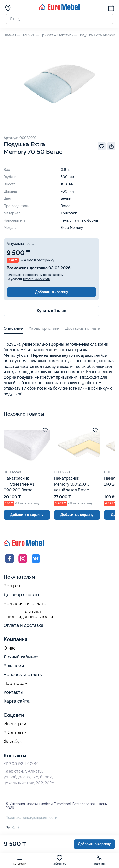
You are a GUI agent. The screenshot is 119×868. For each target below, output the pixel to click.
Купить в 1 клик (51, 311)
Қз (14, 828)
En (19, 828)
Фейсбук (13, 742)
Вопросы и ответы (23, 675)
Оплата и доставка (24, 625)
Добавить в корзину (52, 292)
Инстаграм (15, 724)
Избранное (60, 860)
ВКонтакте (15, 733)
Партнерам (16, 684)
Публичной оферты (37, 279)
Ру (8, 828)
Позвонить (99, 860)
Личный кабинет (21, 657)
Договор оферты (21, 595)
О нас (10, 648)
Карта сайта (17, 701)
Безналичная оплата (25, 604)
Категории (20, 860)
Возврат (12, 586)
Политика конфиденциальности (31, 614)
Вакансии (14, 666)
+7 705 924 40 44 (21, 764)
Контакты (13, 692)
